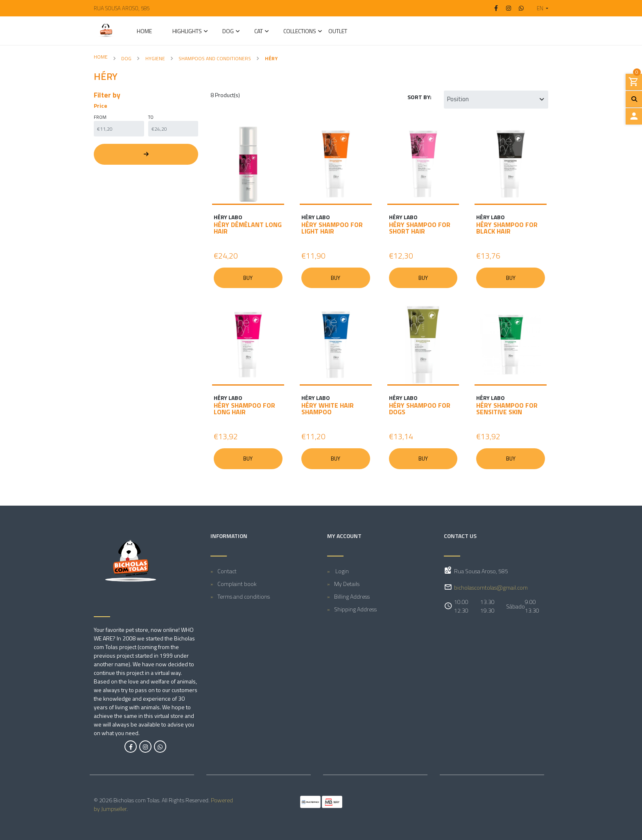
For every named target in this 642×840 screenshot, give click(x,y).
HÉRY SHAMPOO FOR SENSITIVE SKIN (507, 409)
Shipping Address (355, 610)
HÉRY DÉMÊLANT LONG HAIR (248, 228)
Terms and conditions (244, 597)
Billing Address (352, 597)
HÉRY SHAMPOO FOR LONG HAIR (244, 409)
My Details (347, 584)
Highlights (187, 32)
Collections (300, 32)
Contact (227, 571)
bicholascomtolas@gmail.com (491, 587)
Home (144, 32)
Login (341, 571)
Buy (248, 278)
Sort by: (419, 97)
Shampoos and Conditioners (215, 58)
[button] (539, 8)
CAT (259, 32)
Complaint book (237, 584)
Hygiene (155, 58)
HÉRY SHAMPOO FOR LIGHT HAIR (332, 228)
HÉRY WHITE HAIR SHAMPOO (328, 409)
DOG (228, 32)
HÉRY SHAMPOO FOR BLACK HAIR (507, 228)
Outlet (338, 32)
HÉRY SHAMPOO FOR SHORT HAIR (420, 228)
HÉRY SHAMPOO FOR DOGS (420, 409)
